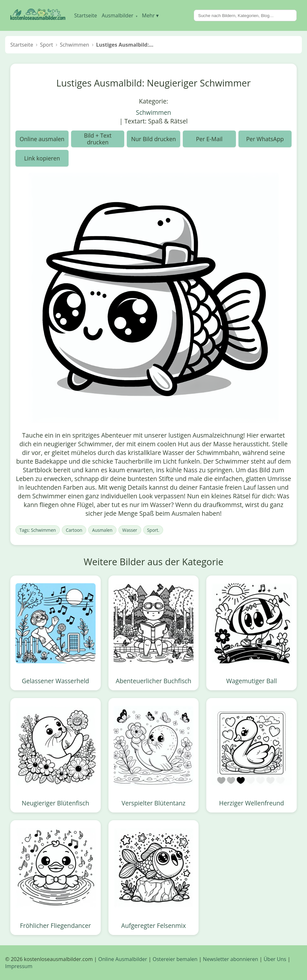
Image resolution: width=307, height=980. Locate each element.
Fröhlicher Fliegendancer (56, 926)
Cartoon (74, 530)
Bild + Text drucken (98, 139)
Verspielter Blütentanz (154, 803)
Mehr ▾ (150, 15)
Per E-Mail (209, 139)
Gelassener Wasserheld (56, 681)
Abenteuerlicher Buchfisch (153, 681)
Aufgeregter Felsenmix (154, 926)
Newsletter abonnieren (231, 959)
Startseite (86, 15)
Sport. (153, 530)
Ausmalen (102, 530)
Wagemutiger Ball (252, 681)
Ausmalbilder (120, 15)
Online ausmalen (42, 139)
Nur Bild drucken (154, 139)
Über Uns (275, 959)
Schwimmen (153, 112)
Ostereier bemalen (175, 959)
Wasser (130, 530)
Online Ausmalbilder (123, 959)
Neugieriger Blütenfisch (56, 803)
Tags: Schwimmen (37, 530)
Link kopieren (42, 158)
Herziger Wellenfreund (252, 803)
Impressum (19, 966)
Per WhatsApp (265, 139)
